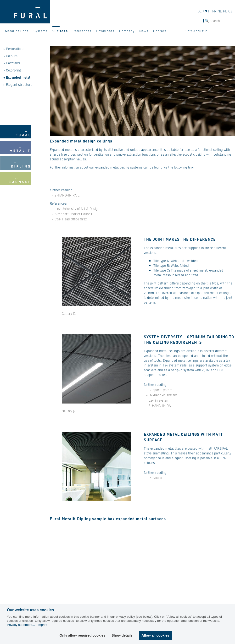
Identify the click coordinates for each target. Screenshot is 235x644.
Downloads (105, 31)
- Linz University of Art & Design (76, 208)
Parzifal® (13, 63)
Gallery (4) (69, 411)
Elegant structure (19, 84)
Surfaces (60, 31)
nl (220, 11)
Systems (41, 31)
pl (225, 11)
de (199, 11)
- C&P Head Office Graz (69, 219)
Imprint (42, 625)
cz (230, 11)
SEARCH (197, 21)
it (210, 11)
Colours (12, 56)
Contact (160, 31)
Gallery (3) (69, 313)
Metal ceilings (17, 31)
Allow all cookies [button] (155, 635)
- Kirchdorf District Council (72, 214)
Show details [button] (122, 635)
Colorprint (14, 70)
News (144, 31)
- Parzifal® (154, 478)
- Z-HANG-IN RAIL (66, 195)
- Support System (159, 390)
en (205, 11)
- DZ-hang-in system (162, 395)
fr (214, 11)
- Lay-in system (158, 400)
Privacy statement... (21, 625)
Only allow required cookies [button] (83, 635)
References (82, 31)
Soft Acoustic (197, 31)
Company (127, 31)
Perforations (15, 49)
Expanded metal (18, 77)
